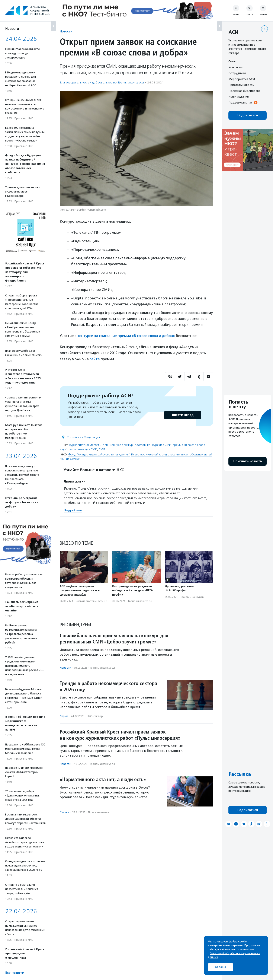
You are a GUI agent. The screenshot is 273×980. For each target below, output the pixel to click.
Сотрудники (237, 73)
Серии (64, 716)
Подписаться (248, 115)
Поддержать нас (240, 102)
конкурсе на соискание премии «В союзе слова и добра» (126, 336)
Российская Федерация (83, 437)
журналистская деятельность (88, 445)
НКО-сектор (95, 716)
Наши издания (239, 96)
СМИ (102, 449)
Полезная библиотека (244, 91)
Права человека (98, 812)
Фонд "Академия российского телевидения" (99, 454)
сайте (95, 359)
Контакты (235, 67)
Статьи (65, 812)
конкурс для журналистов (128, 445)
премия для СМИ (86, 449)
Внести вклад (183, 415)
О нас (232, 61)
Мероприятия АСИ (242, 79)
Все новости (15, 973)
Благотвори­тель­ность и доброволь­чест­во (88, 82)
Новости (66, 31)
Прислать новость (241, 85)
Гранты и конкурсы (131, 82)
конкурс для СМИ (159, 445)
